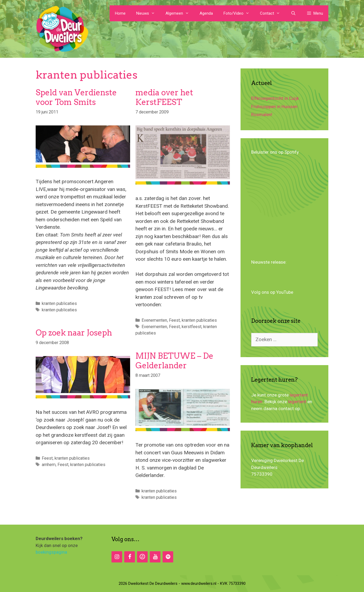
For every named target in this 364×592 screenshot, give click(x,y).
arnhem (49, 465)
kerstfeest (192, 327)
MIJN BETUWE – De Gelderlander (174, 361)
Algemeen (180, 13)
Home (120, 13)
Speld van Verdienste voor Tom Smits (76, 97)
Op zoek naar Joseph (74, 333)
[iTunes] (142, 557)
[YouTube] (155, 557)
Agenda (206, 13)
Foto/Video (239, 13)
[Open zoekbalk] (293, 13)
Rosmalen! (262, 115)
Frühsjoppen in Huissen (274, 107)
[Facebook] (130, 557)
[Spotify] (168, 557)
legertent (297, 402)
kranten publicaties (59, 303)
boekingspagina (51, 552)
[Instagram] (117, 557)
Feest (174, 320)
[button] (315, 13)
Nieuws (148, 13)
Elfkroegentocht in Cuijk (275, 98)
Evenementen (154, 320)
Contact (273, 13)
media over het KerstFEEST (164, 97)
